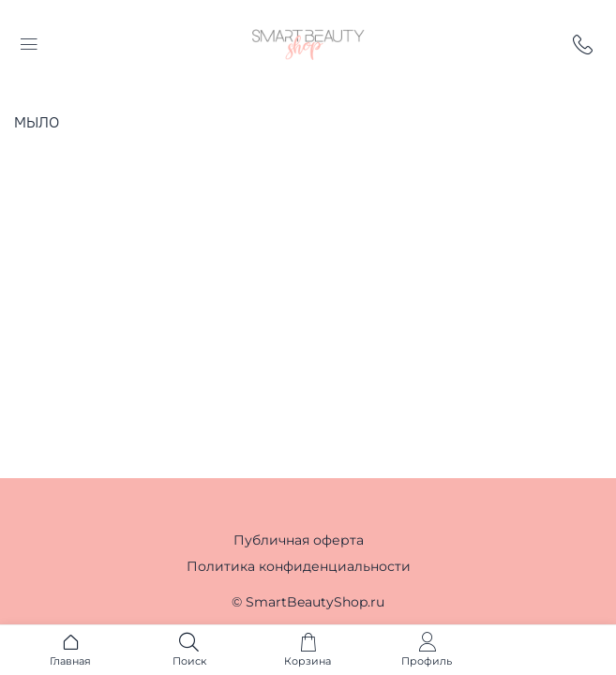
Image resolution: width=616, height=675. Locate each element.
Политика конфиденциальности (299, 566)
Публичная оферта (299, 540)
